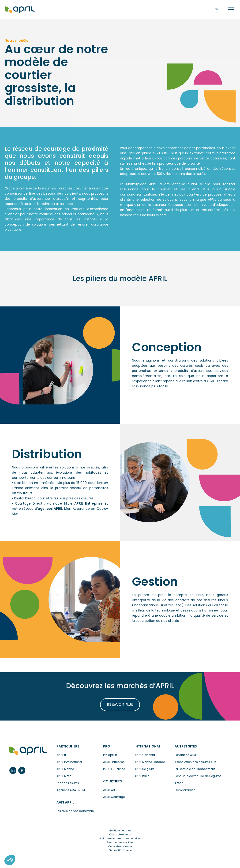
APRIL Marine (65, 769)
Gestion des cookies (120, 842)
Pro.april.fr (110, 755)
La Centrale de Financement (195, 769)
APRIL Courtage (114, 797)
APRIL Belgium (144, 769)
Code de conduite (120, 846)
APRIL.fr (61, 755)
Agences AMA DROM (71, 790)
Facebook (22, 770)
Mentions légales (120, 830)
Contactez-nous (120, 834)
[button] (10, 860)
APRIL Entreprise (114, 762)
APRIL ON (109, 790)
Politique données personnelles (120, 838)
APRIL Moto (64, 776)
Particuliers (68, 746)
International (148, 746)
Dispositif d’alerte (120, 850)
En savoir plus (120, 705)
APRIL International (69, 762)
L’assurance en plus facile (28, 751)
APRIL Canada (145, 755)
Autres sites (186, 746)
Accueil (20, 10)
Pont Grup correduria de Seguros (198, 776)
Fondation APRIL (186, 755)
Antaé (179, 783)
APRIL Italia (142, 776)
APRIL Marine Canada (150, 762)
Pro (107, 746)
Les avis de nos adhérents (75, 811)
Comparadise (185, 790)
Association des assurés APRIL (196, 762)
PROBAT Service (114, 769)
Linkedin (13, 770)
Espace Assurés (68, 783)
